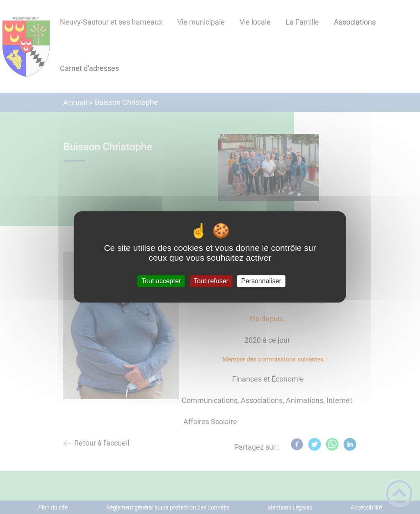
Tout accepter (161, 281)
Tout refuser (211, 281)
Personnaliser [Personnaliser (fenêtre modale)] (261, 281)
